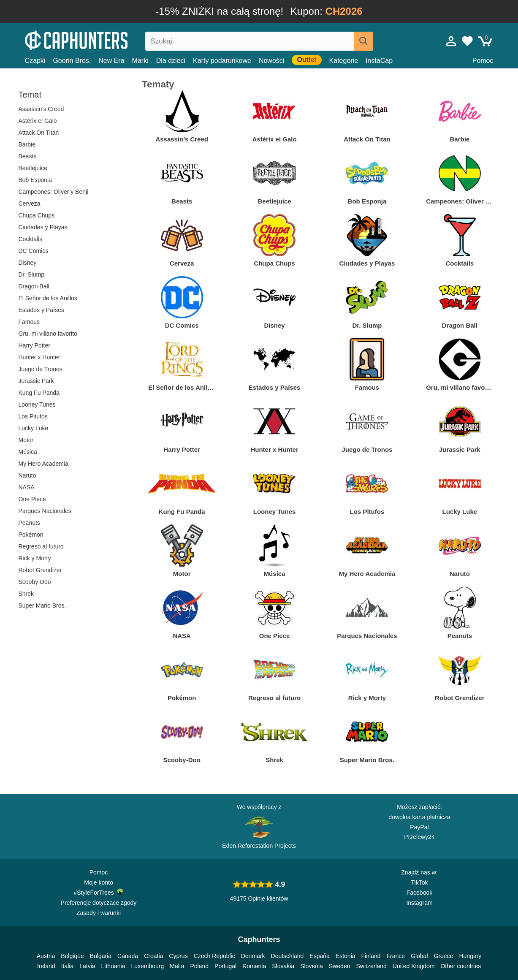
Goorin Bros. (72, 61)
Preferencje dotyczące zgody (99, 903)
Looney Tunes (37, 404)
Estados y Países (41, 310)
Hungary (470, 956)
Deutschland (287, 956)
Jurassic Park (36, 381)
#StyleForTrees (99, 892)
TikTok (420, 882)
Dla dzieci (171, 61)
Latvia (87, 966)
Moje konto (98, 882)
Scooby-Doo (35, 582)
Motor (26, 440)
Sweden (340, 966)
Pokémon (31, 535)
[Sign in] (451, 41)
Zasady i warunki (99, 913)
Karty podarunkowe (222, 61)
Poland (199, 966)
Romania (254, 966)
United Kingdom (414, 966)
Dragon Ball (34, 286)
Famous (29, 322)
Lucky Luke (34, 428)
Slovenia (312, 966)
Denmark (253, 956)
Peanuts (29, 523)
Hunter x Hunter (39, 357)
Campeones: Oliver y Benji (54, 192)
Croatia (153, 956)
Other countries (461, 966)
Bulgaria (101, 956)
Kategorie (344, 61)
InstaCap (379, 61)
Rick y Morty (35, 558)
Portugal (225, 966)
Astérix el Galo (38, 121)
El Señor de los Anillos (48, 298)
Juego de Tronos (41, 369)
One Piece (32, 499)
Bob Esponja (35, 180)
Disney (28, 263)
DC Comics (34, 251)
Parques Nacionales (45, 511)
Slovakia (283, 966)
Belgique (72, 956)
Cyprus (178, 956)
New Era (111, 61)
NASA (27, 487)
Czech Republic (214, 956)
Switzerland (371, 966)
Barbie (27, 144)
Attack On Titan (39, 133)
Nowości (271, 61)
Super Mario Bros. (42, 605)
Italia (68, 966)
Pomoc (483, 61)
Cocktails (31, 239)
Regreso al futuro (41, 546)
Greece (444, 956)
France (396, 956)
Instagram (419, 903)
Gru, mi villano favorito (48, 334)
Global (419, 956)
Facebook (419, 893)
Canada (128, 956)
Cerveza (30, 204)
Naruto (27, 475)
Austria (46, 956)
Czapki (35, 61)
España (319, 956)
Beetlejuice (33, 168)
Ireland (46, 966)
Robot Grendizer (40, 570)
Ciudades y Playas (43, 227)
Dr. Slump (31, 274)
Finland (371, 956)
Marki (140, 61)
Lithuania (113, 966)
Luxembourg (147, 966)
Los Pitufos (33, 416)
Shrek (26, 594)
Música (28, 452)
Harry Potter (34, 345)
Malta (177, 966)
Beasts (28, 156)
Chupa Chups (37, 215)
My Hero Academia (43, 464)
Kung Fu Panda (39, 393)
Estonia (346, 956)
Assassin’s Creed (41, 109)
